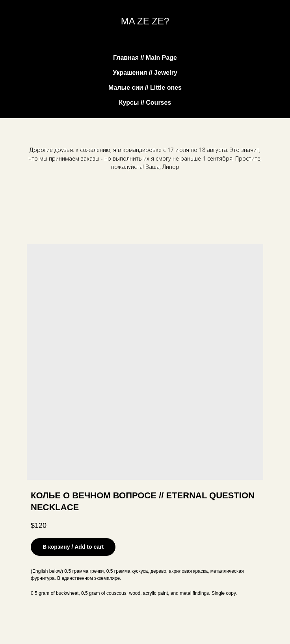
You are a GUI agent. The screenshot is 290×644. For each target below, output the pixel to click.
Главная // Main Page (145, 58)
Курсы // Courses (145, 103)
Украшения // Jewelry (145, 73)
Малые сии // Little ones (145, 88)
